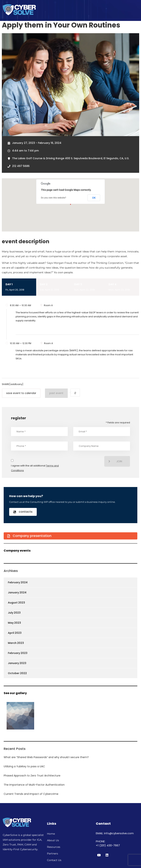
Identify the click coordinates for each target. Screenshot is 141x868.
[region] (93, 839)
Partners (53, 854)
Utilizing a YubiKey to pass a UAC (24, 766)
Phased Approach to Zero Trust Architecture (32, 776)
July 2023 (14, 613)
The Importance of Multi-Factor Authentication (34, 785)
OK (94, 198)
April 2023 (15, 633)
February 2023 (18, 653)
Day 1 (19, 287)
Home (51, 834)
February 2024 (18, 582)
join (115, 461)
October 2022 (17, 673)
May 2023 (14, 623)
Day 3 (88, 287)
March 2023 (16, 643)
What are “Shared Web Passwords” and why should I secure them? (46, 757)
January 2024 (17, 592)
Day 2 (53, 287)
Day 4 (122, 287)
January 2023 (17, 663)
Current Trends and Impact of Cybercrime (31, 794)
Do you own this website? (54, 198)
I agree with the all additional (35, 468)
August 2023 (16, 603)
